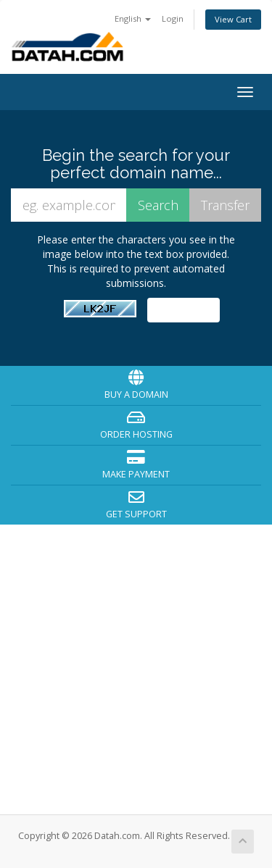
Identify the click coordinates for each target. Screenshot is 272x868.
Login (173, 18)
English (133, 18)
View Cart (233, 19)
